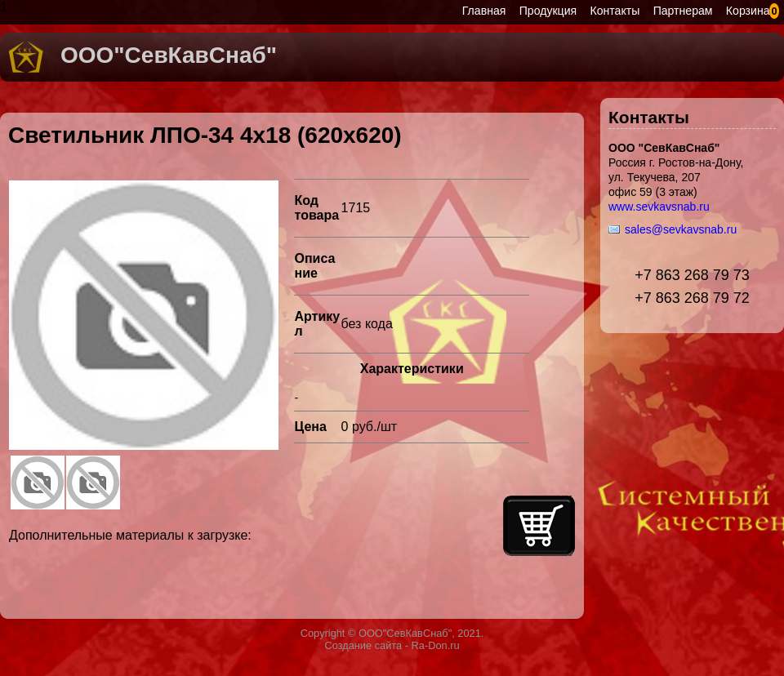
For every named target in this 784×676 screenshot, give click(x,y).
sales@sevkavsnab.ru (681, 229)
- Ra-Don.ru (430, 645)
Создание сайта (363, 645)
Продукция (548, 11)
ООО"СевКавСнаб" (169, 55)
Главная (484, 11)
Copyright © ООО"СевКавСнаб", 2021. (392, 633)
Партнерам (683, 11)
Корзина (748, 11)
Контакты (615, 11)
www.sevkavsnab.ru (659, 207)
